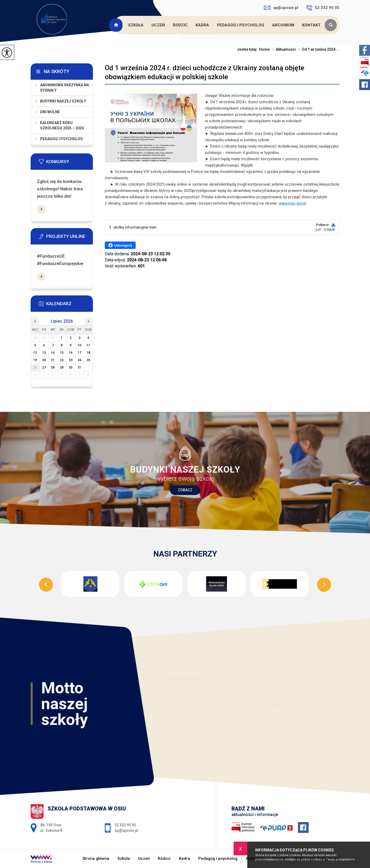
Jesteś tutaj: (248, 49)
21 (53, 360)
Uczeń (158, 25)
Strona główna (117, 25)
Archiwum (283, 25)
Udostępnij (120, 245)
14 (53, 353)
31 (79, 367)
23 (71, 360)
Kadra (202, 25)
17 (79, 353)
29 (62, 367)
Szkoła (136, 25)
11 (88, 345)
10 (79, 345)
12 (35, 353)
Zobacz (185, 490)
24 (79, 360)
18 (88, 353)
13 (44, 353)
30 (71, 367)
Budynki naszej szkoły (63, 101)
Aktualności (283, 49)
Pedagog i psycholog (241, 25)
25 (88, 360)
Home (264, 49)
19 (35, 360)
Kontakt (311, 25)
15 (62, 353)
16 (71, 353)
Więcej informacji (41, 209)
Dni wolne (50, 112)
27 (44, 367)
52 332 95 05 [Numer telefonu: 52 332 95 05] (125, 825)
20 (44, 360)
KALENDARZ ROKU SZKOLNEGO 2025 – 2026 (62, 125)
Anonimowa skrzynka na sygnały (65, 88)
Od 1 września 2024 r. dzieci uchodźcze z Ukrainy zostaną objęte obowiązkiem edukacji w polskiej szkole (205, 72)
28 (53, 367)
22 (62, 360)
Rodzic (180, 25)
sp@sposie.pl (281, 8)
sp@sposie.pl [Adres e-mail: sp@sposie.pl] (126, 831)
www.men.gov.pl (292, 203)
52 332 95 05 (323, 8)
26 (35, 367)
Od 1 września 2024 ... (318, 49)
